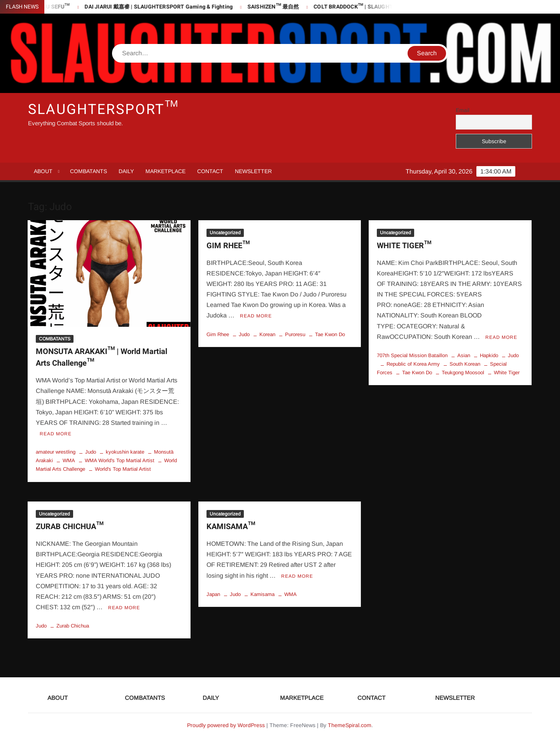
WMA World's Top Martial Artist (120, 460)
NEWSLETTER (253, 171)
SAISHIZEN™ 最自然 (280, 7)
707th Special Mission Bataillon (412, 355)
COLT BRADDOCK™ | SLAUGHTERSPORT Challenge (387, 7)
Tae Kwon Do (330, 334)
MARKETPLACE (165, 171)
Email (463, 110)
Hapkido (489, 355)
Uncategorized (225, 233)
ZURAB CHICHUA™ (70, 527)
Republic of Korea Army (413, 364)
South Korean (465, 364)
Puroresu (295, 334)
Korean (267, 334)
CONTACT (210, 171)
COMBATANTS (88, 171)
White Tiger (507, 373)
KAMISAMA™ (231, 527)
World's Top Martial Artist (123, 469)
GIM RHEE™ (228, 246)
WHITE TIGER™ (404, 246)
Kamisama (262, 594)
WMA (69, 460)
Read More (56, 434)
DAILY (126, 171)
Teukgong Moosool (463, 373)
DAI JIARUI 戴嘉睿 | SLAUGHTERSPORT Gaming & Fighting (166, 7)
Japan (213, 594)
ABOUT (43, 171)
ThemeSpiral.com (350, 725)
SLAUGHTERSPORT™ (103, 110)
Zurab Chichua (73, 626)
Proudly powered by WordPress (226, 725)
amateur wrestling (56, 452)
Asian (464, 355)
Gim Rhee (218, 334)
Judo (91, 452)
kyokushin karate (125, 452)
